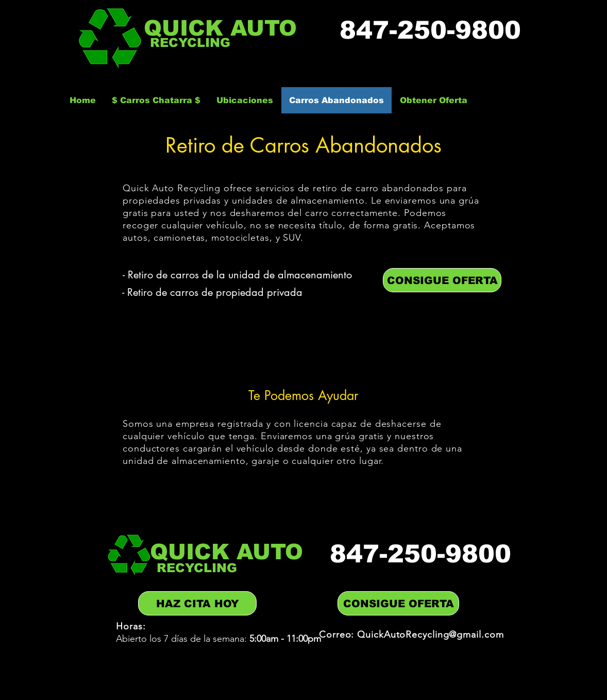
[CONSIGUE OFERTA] (442, 280)
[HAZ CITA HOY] (197, 603)
